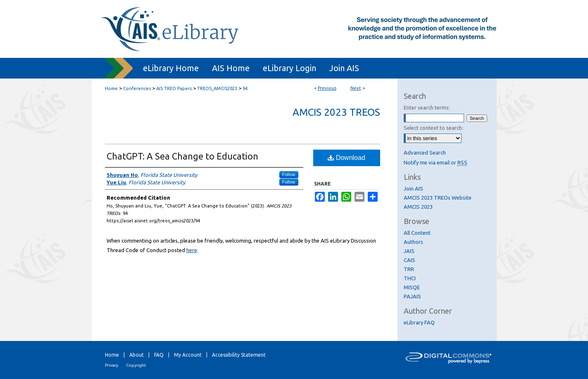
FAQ (159, 355)
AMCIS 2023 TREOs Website (438, 198)
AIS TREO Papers (174, 88)
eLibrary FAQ (419, 322)
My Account (188, 355)
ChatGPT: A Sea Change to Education (182, 156)
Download (346, 158)
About (137, 355)
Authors (413, 242)
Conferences (137, 88)
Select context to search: (433, 128)
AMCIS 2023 (418, 207)
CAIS (409, 260)
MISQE (412, 287)
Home (111, 88)
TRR (409, 269)
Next (356, 88)
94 (245, 88)
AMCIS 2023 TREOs (336, 112)
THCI (410, 278)
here (192, 250)
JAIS (409, 251)
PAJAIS (412, 296)
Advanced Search (425, 153)
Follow (289, 174)
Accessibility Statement (239, 355)
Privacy (112, 365)
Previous (327, 88)
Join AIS (413, 188)
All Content (417, 233)
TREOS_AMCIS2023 (217, 88)
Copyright (136, 365)
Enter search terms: (427, 107)
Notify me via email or (436, 162)
